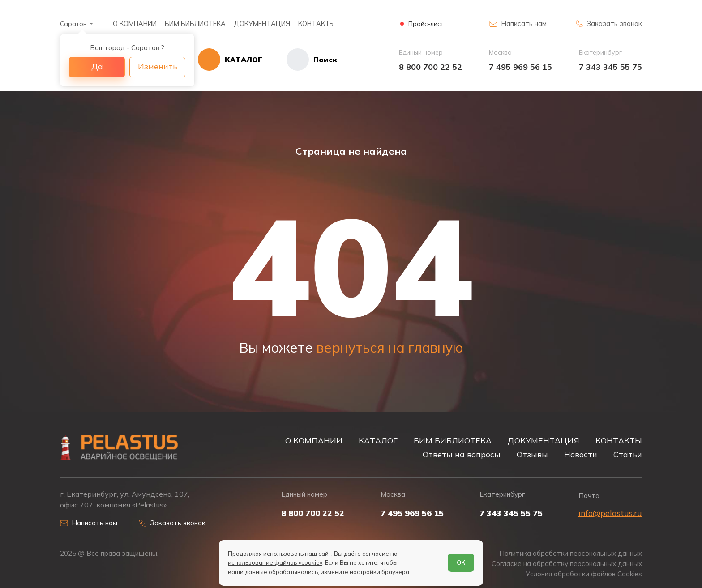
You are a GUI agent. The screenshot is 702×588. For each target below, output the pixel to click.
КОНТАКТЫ (317, 23)
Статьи (628, 454)
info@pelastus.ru (610, 513)
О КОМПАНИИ (135, 23)
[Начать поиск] (300, 60)
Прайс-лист (426, 24)
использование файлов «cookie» (275, 562)
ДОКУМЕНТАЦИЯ (262, 23)
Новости (581, 454)
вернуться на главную (390, 348)
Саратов (73, 24)
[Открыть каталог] (230, 60)
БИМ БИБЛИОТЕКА (195, 23)
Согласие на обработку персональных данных (567, 564)
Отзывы (532, 454)
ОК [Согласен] (461, 562)
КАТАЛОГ (378, 440)
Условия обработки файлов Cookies (584, 574)
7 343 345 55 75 (610, 67)
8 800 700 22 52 (430, 67)
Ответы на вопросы (462, 454)
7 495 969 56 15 (520, 67)
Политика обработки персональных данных (571, 553)
